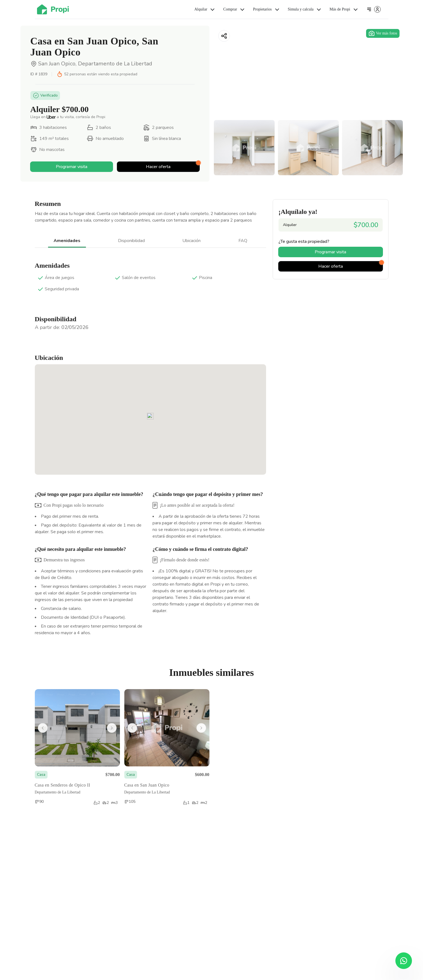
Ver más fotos (383, 33)
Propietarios (267, 9)
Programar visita (72, 167)
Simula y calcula (305, 9)
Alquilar (205, 9)
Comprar (234, 9)
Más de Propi (344, 9)
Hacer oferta (173, 166)
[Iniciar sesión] (374, 9)
